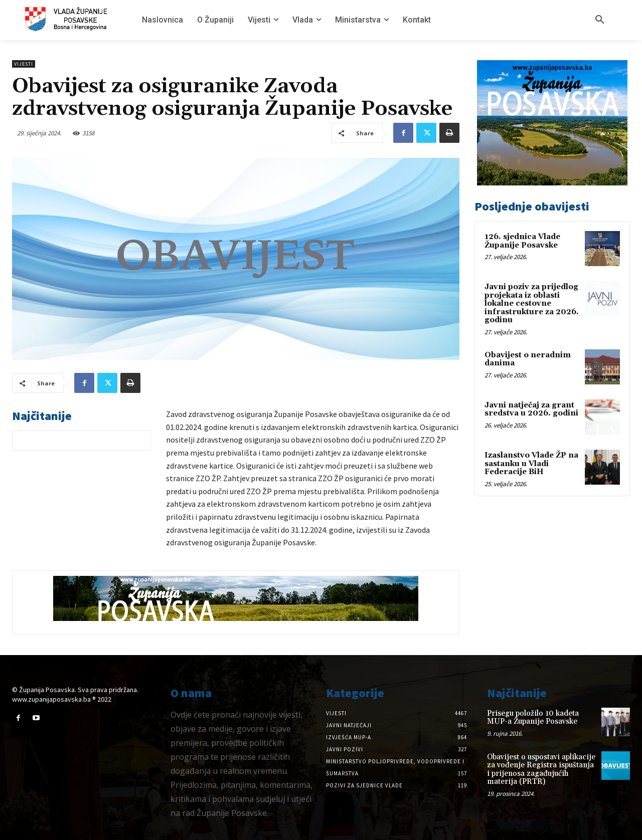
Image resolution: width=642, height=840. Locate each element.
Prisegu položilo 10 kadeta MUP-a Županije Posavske (533, 718)
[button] (600, 20)
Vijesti (24, 64)
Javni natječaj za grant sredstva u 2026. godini (531, 409)
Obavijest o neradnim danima (528, 359)
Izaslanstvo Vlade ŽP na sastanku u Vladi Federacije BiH (531, 464)
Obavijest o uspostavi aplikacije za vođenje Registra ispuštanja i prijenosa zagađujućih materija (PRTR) (541, 770)
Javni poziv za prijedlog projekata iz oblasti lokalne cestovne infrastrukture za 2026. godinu (532, 303)
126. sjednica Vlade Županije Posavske (522, 241)
